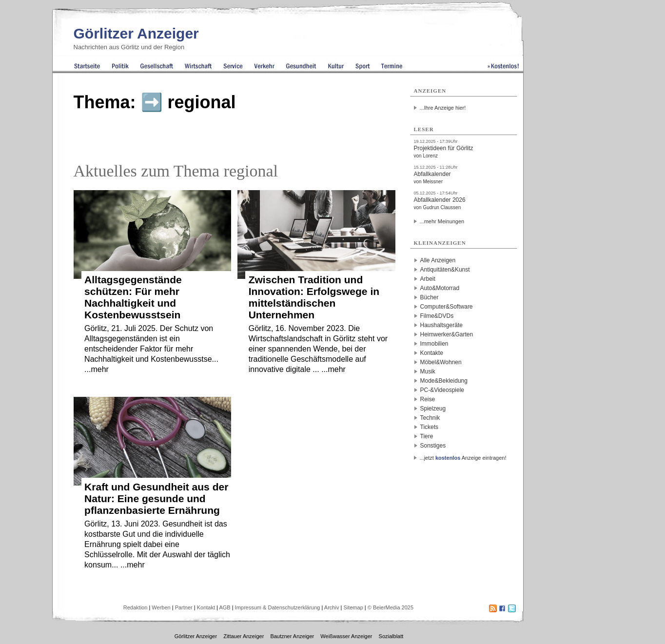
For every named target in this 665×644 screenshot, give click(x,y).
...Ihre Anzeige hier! (443, 108)
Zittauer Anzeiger (244, 636)
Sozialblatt (391, 636)
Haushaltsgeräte (441, 325)
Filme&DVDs (437, 316)
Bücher (430, 297)
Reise (428, 399)
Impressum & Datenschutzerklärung (278, 607)
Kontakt (206, 607)
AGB (225, 607)
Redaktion (136, 607)
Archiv (332, 607)
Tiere (427, 436)
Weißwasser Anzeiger (346, 636)
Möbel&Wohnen (441, 362)
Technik (430, 418)
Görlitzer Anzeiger (136, 33)
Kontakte (432, 353)
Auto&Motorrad (440, 288)
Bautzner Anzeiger (292, 636)
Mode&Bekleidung (444, 381)
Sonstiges (433, 446)
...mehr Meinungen (442, 221)
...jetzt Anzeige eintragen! (463, 458)
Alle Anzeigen (438, 260)
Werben (161, 607)
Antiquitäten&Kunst (445, 270)
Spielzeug (433, 409)
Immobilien (434, 344)
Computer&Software (447, 307)
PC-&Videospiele (442, 390)
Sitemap (353, 607)
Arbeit (428, 279)
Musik (428, 371)
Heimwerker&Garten (447, 334)
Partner (184, 607)
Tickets (430, 427)
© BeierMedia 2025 (391, 607)
